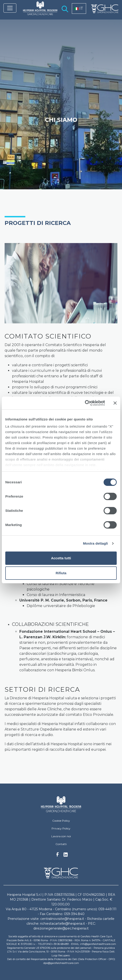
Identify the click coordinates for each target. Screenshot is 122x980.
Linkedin (66, 856)
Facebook (58, 856)
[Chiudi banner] (115, 403)
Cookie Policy (61, 821)
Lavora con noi (61, 836)
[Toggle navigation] (10, 8)
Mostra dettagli (95, 543)
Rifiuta (61, 573)
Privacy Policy (61, 828)
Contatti (61, 844)
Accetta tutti (61, 558)
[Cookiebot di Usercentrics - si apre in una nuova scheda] (85, 403)
